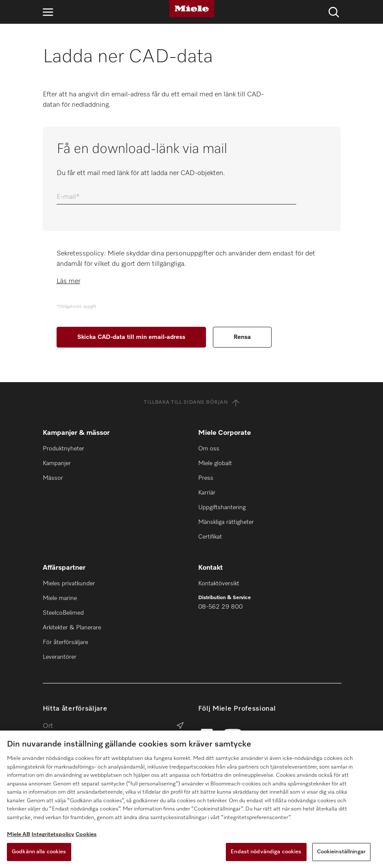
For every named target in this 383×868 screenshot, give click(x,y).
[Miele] (192, 9)
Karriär (207, 493)
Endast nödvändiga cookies (266, 852)
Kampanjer (57, 463)
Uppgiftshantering (222, 507)
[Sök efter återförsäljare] (180, 726)
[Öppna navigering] (48, 12)
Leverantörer (60, 657)
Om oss (209, 449)
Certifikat (210, 537)
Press (206, 478)
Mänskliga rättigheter (226, 522)
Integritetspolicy (53, 834)
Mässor (53, 478)
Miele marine (60, 598)
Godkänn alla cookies (39, 852)
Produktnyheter (63, 449)
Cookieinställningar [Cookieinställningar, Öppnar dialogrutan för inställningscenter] (341, 852)
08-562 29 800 (220, 607)
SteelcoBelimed (63, 613)
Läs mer (68, 281)
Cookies (86, 834)
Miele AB (19, 834)
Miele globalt (215, 463)
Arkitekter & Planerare (72, 628)
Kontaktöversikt (219, 584)
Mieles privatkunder (69, 584)
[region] (191, 799)
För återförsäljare (65, 642)
